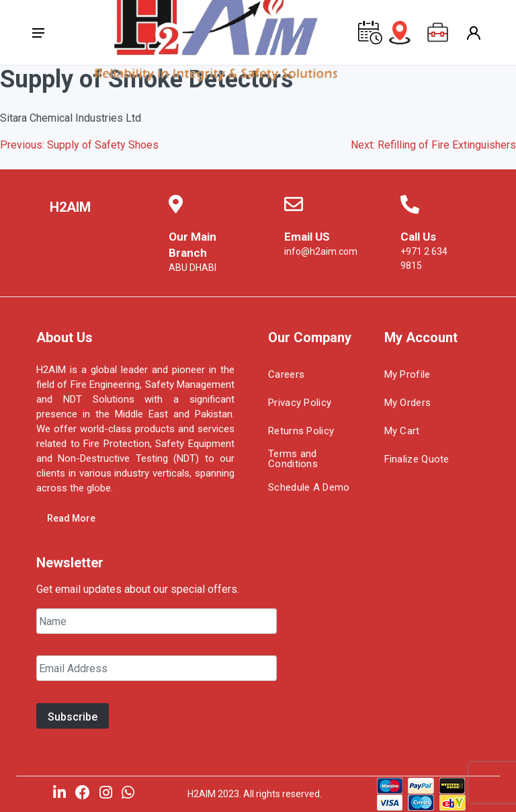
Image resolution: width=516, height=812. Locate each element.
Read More (71, 518)
